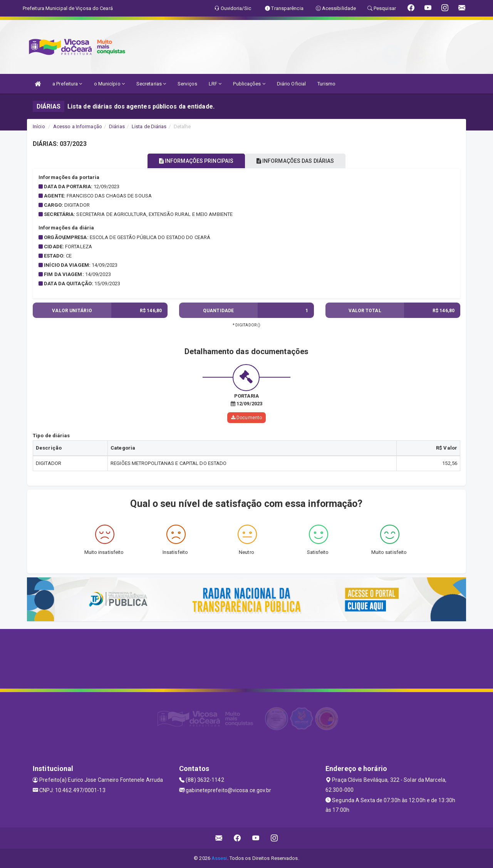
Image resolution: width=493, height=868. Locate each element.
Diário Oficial (291, 84)
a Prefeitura (67, 84)
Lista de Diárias (149, 126)
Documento (246, 417)
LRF (215, 84)
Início (39, 126)
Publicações (249, 84)
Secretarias (151, 84)
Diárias (117, 126)
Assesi (219, 858)
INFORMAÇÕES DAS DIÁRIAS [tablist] (300, 161)
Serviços (187, 84)
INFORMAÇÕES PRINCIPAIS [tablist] (192, 161)
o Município (109, 84)
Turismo (326, 84)
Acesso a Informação (78, 126)
